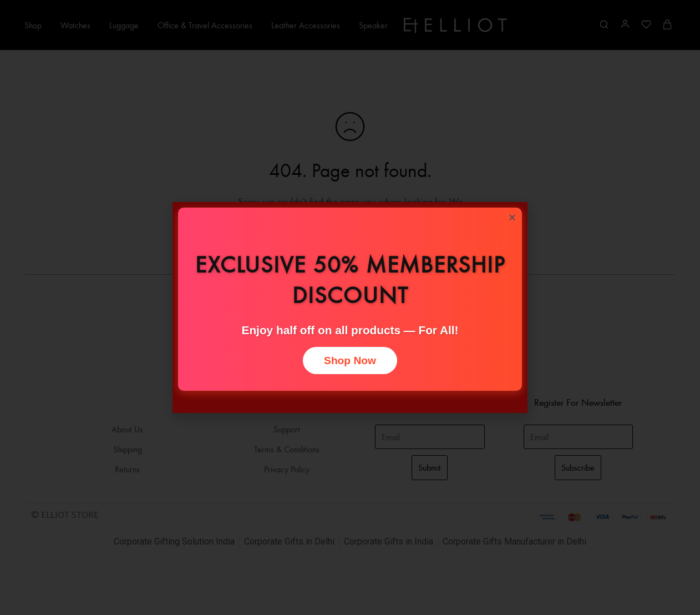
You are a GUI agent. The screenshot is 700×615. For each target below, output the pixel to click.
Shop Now (350, 361)
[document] (350, 307)
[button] (512, 217)
